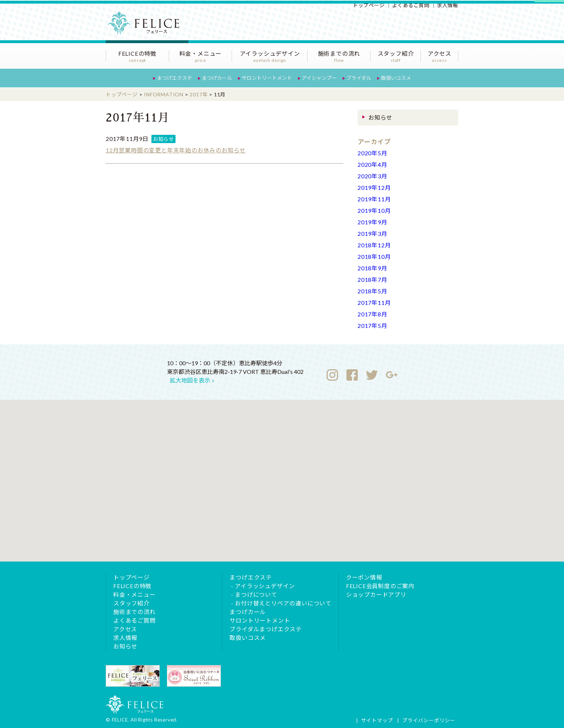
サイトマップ (377, 720)
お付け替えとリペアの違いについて (283, 603)
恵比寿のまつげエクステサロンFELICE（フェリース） (147, 27)
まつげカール (217, 78)
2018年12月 (374, 245)
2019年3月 (372, 233)
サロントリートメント (267, 78)
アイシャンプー (319, 78)
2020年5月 (372, 153)
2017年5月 (372, 326)
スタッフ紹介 (396, 56)
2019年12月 (374, 187)
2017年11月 (374, 303)
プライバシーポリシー (429, 720)
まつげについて (256, 594)
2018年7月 (372, 280)
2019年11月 (374, 199)
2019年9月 (372, 222)
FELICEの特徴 (137, 56)
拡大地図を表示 (190, 380)
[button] (282, 474)
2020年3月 (372, 176)
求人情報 (448, 5)
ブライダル (359, 78)
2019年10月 (374, 210)
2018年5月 (372, 291)
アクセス (440, 56)
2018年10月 (374, 257)
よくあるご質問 (411, 5)
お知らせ (163, 139)
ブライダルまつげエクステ (266, 629)
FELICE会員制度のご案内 (380, 586)
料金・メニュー (201, 56)
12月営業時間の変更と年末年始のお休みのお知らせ (176, 150)
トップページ (369, 5)
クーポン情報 (364, 577)
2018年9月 (372, 268)
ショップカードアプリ (376, 594)
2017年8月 (372, 314)
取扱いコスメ (396, 78)
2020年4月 (372, 164)
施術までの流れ (339, 56)
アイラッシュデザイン (270, 56)
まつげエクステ (174, 78)
